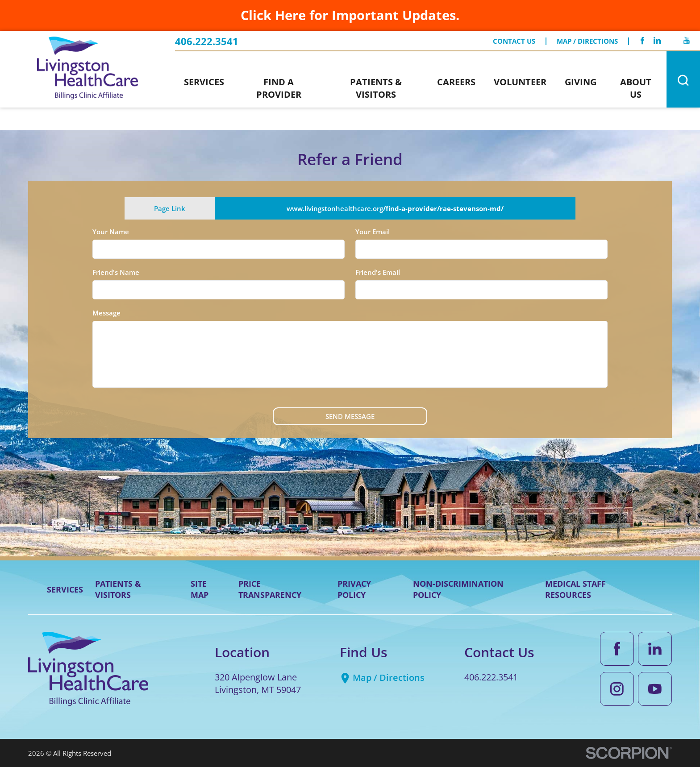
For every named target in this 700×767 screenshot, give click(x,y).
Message (106, 313)
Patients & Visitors (118, 589)
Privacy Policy (354, 589)
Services (65, 589)
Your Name (111, 232)
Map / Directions (587, 41)
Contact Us (514, 41)
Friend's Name (116, 272)
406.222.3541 (207, 41)
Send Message (350, 416)
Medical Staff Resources (575, 589)
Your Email (373, 232)
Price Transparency (270, 589)
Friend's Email (378, 272)
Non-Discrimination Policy (458, 589)
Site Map (200, 589)
